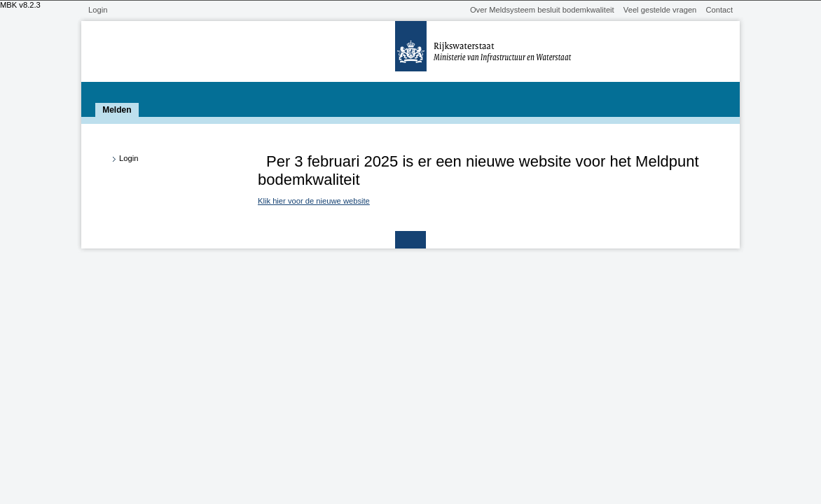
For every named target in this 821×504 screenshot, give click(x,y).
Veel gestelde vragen (660, 10)
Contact (719, 10)
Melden (117, 110)
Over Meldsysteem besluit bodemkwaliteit (542, 10)
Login (98, 10)
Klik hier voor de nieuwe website (314, 201)
